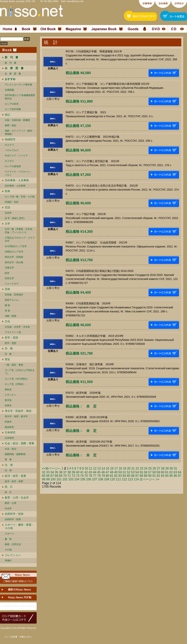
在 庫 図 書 (13, 74)
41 (82, 472)
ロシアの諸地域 (13, 166)
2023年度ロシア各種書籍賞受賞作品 (20, 97)
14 (103, 468)
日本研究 (10, 432)
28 (163, 468)
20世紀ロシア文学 (14, 252)
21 (133, 468)
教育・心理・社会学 (17, 498)
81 (112, 476)
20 (129, 468)
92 (158, 476)
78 (99, 476)
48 (112, 472)
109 (107, 479)
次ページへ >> (150, 479)
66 (48, 476)
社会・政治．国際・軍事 (19, 443)
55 (141, 472)
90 (150, 476)
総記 (7, 115)
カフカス (9, 161)
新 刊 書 (10, 63)
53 (133, 472)
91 (154, 476)
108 (101, 479)
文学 (7, 224)
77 (95, 476)
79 (103, 476)
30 (171, 468)
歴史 (7, 359)
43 (90, 472)
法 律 (9, 465)
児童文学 (9, 268)
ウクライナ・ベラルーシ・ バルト (19, 173)
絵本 (7, 273)
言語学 (8, 213)
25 (150, 468)
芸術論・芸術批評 (14, 295)
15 (108, 468)
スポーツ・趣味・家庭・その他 (19, 526)
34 (52, 472)
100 (53, 479)
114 (136, 479)
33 (48, 472)
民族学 (8, 422)
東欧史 (8, 389)
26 (154, 468)
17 (116, 468)
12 (95, 468)
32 (44, 472)
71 (69, 476)
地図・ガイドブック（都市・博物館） (20, 132)
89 (146, 476)
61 (167, 472)
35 (56, 472)
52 (129, 472)
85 (129, 476)
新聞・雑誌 (10, 125)
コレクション (13, 555)
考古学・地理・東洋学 (16, 416)
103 (71, 479)
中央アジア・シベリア (16, 156)
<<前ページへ (51, 468)
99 (48, 479)
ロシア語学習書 (13, 109)
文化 (7, 321)
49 (116, 472)
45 (99, 472)
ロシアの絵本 (12, 104)
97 (180, 476)
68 (56, 476)
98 (44, 479)
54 (137, 472)
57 (150, 472)
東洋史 (8, 400)
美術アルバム (12, 300)
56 (146, 472)
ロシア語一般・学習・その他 (20, 197)
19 (125, 468)
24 (146, 468)
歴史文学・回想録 (14, 257)
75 (86, 476)
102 (65, 479)
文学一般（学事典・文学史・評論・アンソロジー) (20, 231)
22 (137, 468)
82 (116, 476)
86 (133, 476)
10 (86, 468)
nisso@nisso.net (75, 1)
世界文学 (9, 278)
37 (65, 472)
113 (130, 479)
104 (77, 479)
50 (120, 472)
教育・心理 (10, 503)
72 (73, 476)
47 (107, 472)
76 (90, 476)
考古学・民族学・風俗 (18, 411)
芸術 (7, 289)
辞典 (7, 191)
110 (112, 479)
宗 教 (9, 348)
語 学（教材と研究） (15, 218)
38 (69, 472)
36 (61, 472)
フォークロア (12, 284)
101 (59, 479)
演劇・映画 (10, 316)
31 (176, 468)
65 (44, 476)
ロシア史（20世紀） (15, 384)
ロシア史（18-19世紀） (17, 379)
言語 (7, 207)
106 (89, 479)
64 (180, 472)
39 (73, 472)
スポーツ (9, 534)
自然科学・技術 (14, 514)
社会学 (8, 508)
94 (167, 476)
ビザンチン (10, 395)
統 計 (9, 487)
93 (163, 476)
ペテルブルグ (12, 150)
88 (141, 476)
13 (99, 468)
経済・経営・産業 (15, 476)
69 (61, 476)
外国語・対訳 (12, 202)
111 (118, 479)
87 (137, 476)
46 (103, 472)
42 (86, 472)
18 (120, 468)
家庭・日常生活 (13, 544)
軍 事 (8, 460)
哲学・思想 (11, 338)
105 (83, 479)
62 (171, 472)
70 (65, 476)
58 (154, 472)
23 (142, 468)
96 (175, 476)
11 (91, 468)
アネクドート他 (13, 332)
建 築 (7, 305)
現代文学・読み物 (14, 262)
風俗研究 (9, 427)
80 (107, 476)
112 (124, 479)
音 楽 (7, 311)
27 (159, 468)
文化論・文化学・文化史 (17, 327)
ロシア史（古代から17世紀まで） (20, 372)
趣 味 (8, 539)
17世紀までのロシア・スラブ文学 (20, 239)
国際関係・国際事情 (15, 454)
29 (167, 468)
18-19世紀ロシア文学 (16, 246)
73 (78, 476)
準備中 (8, 561)
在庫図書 (9, 90)
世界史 (8, 406)
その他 (8, 550)
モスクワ (9, 145)
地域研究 (10, 139)
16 (112, 468)
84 (124, 476)
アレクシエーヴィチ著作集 (19, 85)
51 (124, 472)
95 (171, 476)
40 (78, 472)
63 (175, 472)
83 (120, 476)
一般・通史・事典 (14, 365)
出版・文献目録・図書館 (17, 120)
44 (95, 472)
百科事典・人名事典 (17, 180)
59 (158, 472)
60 (163, 472)
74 (82, 476)
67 (52, 476)
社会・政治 (10, 449)
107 (95, 479)
